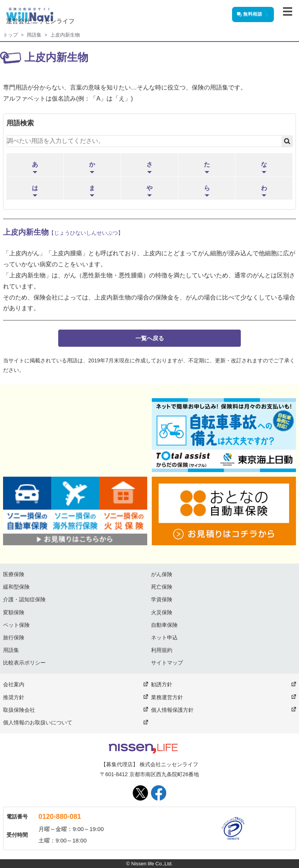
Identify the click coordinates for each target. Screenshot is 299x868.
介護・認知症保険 (24, 599)
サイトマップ (167, 663)
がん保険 (162, 574)
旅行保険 (14, 637)
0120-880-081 (60, 817)
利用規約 (162, 650)
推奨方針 (14, 697)
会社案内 (14, 684)
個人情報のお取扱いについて (38, 722)
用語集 (34, 35)
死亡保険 (162, 587)
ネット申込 (164, 637)
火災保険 (162, 612)
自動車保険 (164, 625)
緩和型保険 (16, 587)
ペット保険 (16, 625)
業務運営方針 (167, 697)
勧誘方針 (162, 684)
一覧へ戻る (150, 338)
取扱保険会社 (19, 710)
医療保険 (14, 574)
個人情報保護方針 (172, 710)
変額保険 (14, 612)
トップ (10, 35)
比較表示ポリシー (24, 663)
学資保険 (162, 599)
